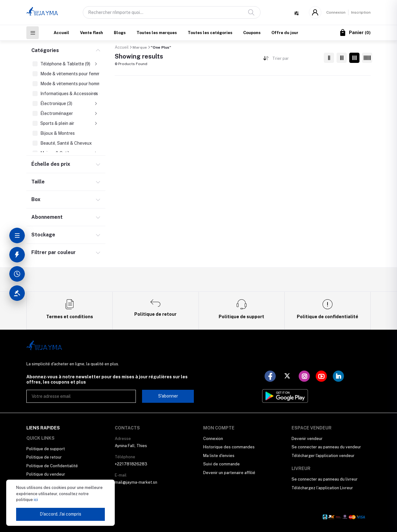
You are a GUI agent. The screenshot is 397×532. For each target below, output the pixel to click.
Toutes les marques (157, 33)
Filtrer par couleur (54, 252)
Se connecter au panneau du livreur (325, 479)
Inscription (361, 12)
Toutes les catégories (210, 33)
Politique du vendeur (46, 474)
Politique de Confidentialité (52, 466)
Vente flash (91, 33)
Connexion (336, 12)
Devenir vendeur (307, 439)
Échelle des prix (51, 164)
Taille (38, 182)
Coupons (252, 33)
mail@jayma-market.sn (136, 482)
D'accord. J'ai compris (60, 514)
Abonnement (47, 217)
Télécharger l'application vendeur (323, 456)
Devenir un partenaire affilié (229, 473)
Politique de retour (44, 457)
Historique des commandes (229, 447)
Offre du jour (285, 33)
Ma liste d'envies (219, 456)
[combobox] (296, 60)
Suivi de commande (221, 464)
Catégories (45, 50)
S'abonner (168, 396)
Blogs (120, 33)
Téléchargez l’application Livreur (322, 488)
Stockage (43, 235)
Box (36, 199)
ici (35, 500)
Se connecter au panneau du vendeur (326, 447)
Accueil (61, 33)
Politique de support (46, 449)
